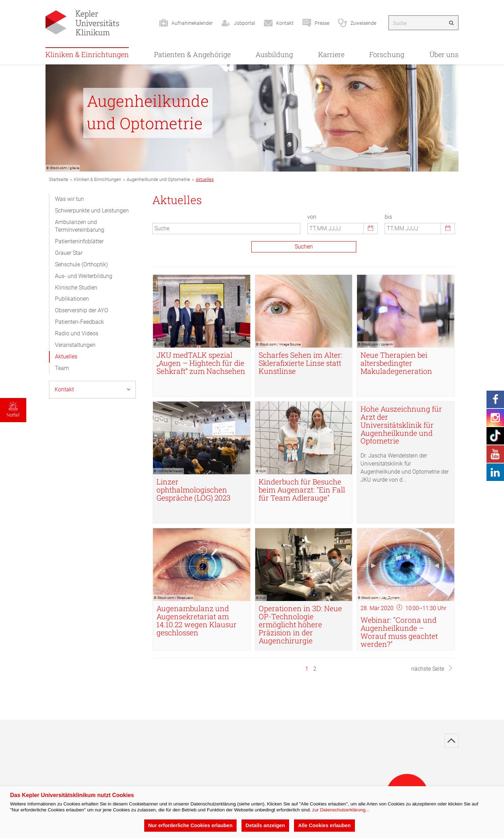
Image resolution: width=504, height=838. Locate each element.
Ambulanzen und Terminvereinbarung (80, 226)
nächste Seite (432, 669)
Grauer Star (69, 253)
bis (388, 217)
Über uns (444, 54)
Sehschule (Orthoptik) (81, 264)
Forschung (387, 54)
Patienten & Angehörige (192, 54)
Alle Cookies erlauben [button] (324, 825)
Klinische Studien (76, 288)
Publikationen (72, 299)
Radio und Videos (77, 333)
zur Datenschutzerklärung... (341, 810)
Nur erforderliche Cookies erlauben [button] (190, 825)
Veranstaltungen (75, 345)
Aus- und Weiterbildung (84, 276)
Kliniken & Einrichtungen (87, 54)
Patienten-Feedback (79, 322)
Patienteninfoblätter (79, 241)
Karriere (331, 54)
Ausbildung (274, 54)
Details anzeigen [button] (265, 825)
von (312, 217)
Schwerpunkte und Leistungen (92, 211)
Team (62, 368)
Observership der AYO (82, 310)
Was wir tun (69, 199)
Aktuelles (66, 357)
